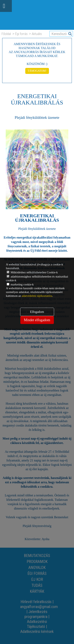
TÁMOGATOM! (37, 71)
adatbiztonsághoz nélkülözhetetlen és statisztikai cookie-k (37, 278)
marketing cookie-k (20, 284)
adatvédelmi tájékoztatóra (37, 296)
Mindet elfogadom (37, 320)
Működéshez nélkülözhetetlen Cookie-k (32, 272)
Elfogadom (37, 312)
